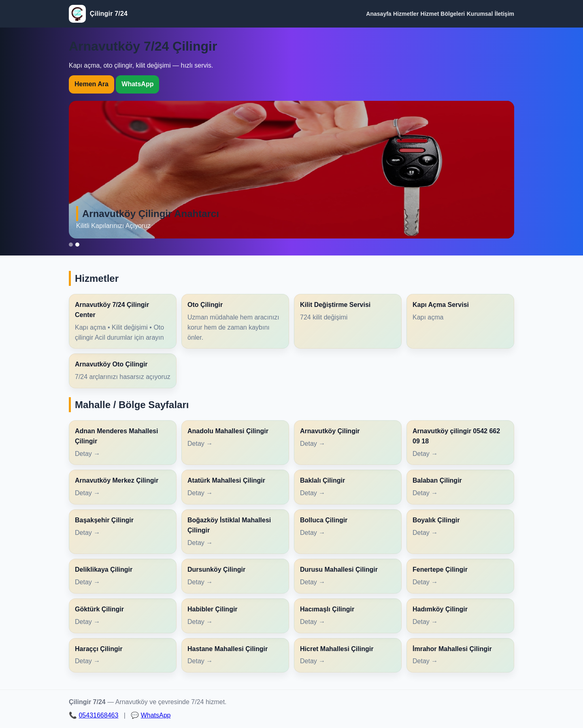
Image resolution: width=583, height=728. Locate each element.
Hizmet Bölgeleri (443, 14)
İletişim (504, 14)
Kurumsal (480, 14)
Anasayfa (379, 14)
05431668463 (98, 715)
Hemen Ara (91, 84)
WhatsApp (137, 84)
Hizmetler (406, 14)
